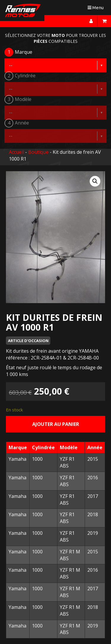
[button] (95, 181)
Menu (97, 9)
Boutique (38, 152)
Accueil (16, 152)
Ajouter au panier (56, 424)
